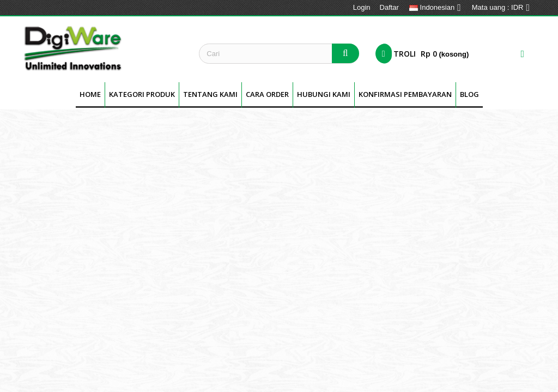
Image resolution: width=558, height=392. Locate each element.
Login (362, 7)
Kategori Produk (142, 94)
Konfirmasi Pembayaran (405, 94)
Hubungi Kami (324, 94)
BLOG (469, 94)
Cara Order (267, 94)
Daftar (389, 7)
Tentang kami (210, 94)
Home (90, 94)
